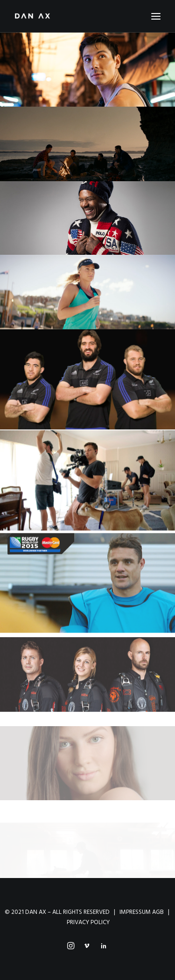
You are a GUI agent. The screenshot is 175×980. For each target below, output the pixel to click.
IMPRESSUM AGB (142, 912)
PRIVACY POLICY (88, 922)
